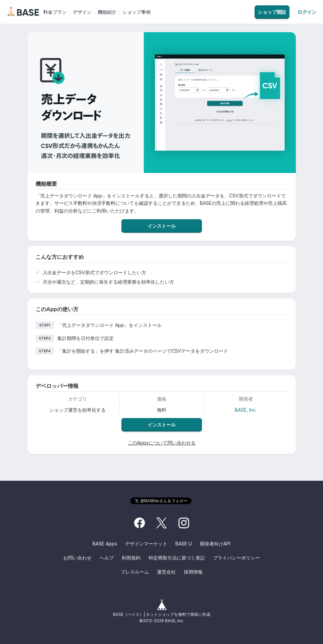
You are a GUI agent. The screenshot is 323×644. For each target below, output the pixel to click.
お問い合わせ (77, 558)
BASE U (184, 544)
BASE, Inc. (246, 410)
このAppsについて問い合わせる (162, 443)
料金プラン (55, 12)
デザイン (82, 12)
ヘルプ (107, 558)
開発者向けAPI (215, 544)
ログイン (307, 12)
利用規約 (131, 558)
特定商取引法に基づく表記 (177, 558)
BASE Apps (105, 544)
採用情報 (193, 572)
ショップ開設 (272, 12)
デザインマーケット (146, 544)
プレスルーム (135, 572)
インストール (162, 226)
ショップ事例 (137, 12)
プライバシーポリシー (236, 558)
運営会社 (166, 572)
